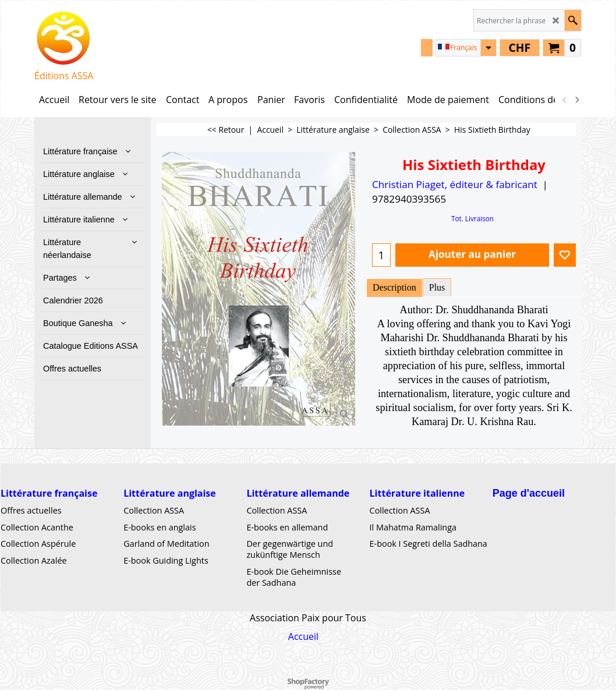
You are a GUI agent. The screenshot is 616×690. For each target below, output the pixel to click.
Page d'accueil (529, 493)
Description (394, 287)
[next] (576, 100)
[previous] (565, 100)
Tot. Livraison (472, 218)
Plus (437, 287)
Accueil (303, 636)
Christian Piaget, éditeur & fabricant (455, 184)
